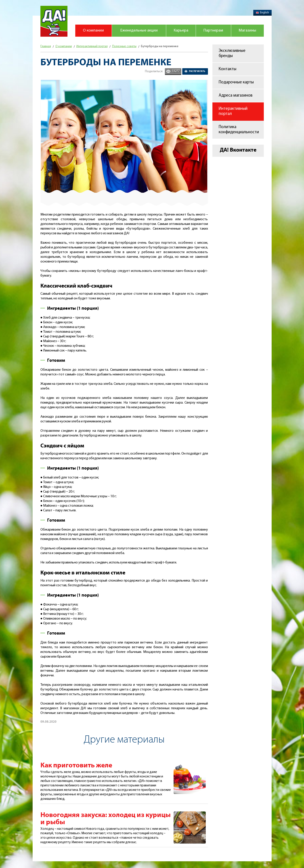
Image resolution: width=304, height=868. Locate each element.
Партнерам (213, 31)
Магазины (247, 31)
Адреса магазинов (236, 96)
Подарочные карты (236, 82)
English (262, 13)
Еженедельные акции (139, 31)
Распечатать (197, 71)
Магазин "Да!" (54, 21)
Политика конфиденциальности (239, 130)
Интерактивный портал (233, 111)
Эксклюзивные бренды (232, 53)
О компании (93, 31)
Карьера (181, 31)
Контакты (227, 69)
